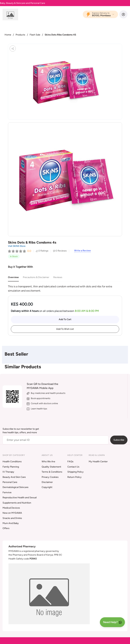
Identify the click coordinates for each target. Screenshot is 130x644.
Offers (6, 528)
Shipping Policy (75, 472)
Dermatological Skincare (15, 487)
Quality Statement (51, 467)
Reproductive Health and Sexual (20, 498)
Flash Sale (35, 35)
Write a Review (82, 251)
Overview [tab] (13, 277)
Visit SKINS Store (17, 246)
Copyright (47, 487)
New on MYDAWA (12, 513)
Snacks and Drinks (12, 518)
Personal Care (10, 482)
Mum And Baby (11, 523)
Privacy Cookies (50, 477)
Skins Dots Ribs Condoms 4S (60, 35)
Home (8, 35)
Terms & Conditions (52, 472)
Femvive (7, 492)
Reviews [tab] (58, 277)
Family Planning (11, 467)
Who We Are (48, 462)
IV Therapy (8, 472)
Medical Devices (11, 508)
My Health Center (98, 462)
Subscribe (119, 440)
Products (20, 35)
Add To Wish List (65, 329)
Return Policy (74, 477)
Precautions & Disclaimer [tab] (36, 277)
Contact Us (73, 467)
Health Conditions (12, 462)
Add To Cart (65, 319)
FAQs (70, 462)
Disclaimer (47, 482)
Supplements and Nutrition (17, 503)
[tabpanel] (65, 289)
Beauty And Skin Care (14, 477)
